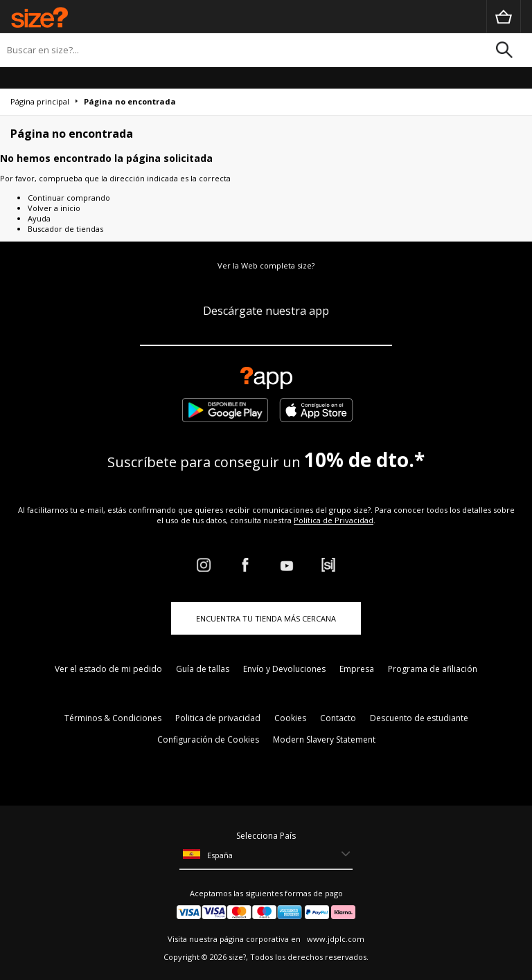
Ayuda (39, 218)
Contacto (338, 718)
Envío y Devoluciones (284, 669)
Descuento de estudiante (419, 718)
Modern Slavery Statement (324, 739)
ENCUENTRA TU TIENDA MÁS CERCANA (266, 618)
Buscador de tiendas (65, 229)
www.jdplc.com (335, 939)
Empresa (357, 669)
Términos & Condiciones (113, 718)
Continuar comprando (69, 198)
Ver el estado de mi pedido (108, 669)
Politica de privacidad (218, 718)
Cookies (290, 718)
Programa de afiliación (433, 669)
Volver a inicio (54, 208)
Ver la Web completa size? (266, 265)
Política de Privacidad (334, 520)
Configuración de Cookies (208, 739)
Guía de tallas (203, 669)
